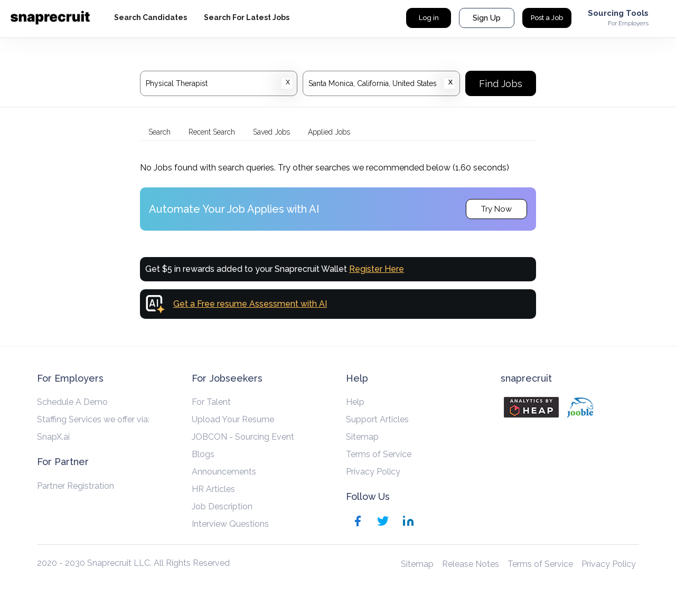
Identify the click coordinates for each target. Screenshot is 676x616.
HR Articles (213, 489)
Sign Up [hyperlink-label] (487, 18)
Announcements (224, 472)
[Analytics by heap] (531, 407)
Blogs (203, 454)
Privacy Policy (373, 472)
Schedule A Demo (72, 402)
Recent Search (212, 132)
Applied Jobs (329, 132)
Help (355, 402)
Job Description (222, 506)
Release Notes (471, 564)
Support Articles (377, 419)
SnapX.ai (53, 437)
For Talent (211, 402)
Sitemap (362, 437)
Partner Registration (76, 486)
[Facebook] (358, 522)
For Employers (628, 23)
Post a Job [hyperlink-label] (547, 18)
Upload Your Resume (233, 419)
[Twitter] (383, 522)
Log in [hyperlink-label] (429, 18)
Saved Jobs (271, 132)
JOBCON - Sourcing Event (243, 437)
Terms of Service (379, 454)
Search (159, 132)
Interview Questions (230, 524)
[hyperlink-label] (151, 18)
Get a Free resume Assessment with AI (250, 304)
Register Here (377, 269)
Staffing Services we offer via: (93, 419)
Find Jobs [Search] (501, 84)
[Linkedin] (408, 522)
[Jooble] (580, 407)
